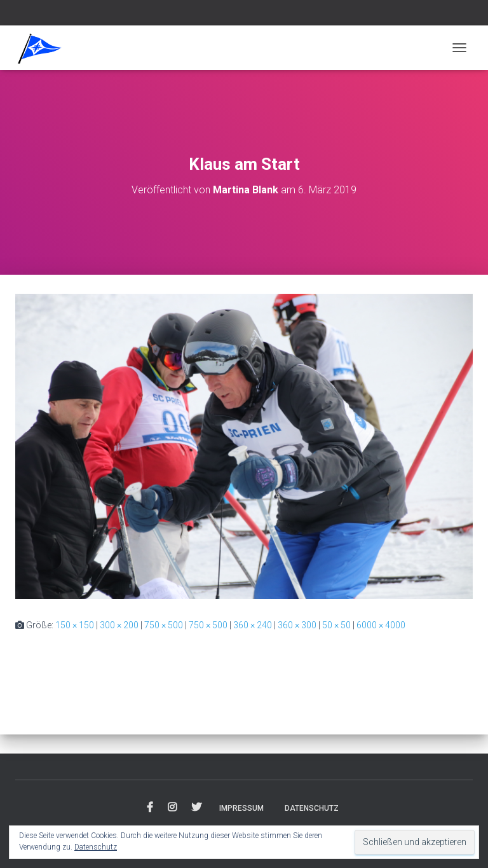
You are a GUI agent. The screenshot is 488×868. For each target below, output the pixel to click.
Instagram (172, 808)
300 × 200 (119, 625)
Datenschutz (312, 808)
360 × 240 (253, 625)
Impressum (241, 808)
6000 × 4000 (381, 625)
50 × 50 (336, 625)
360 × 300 (297, 625)
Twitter (196, 808)
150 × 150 (75, 625)
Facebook (150, 808)
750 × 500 (164, 625)
